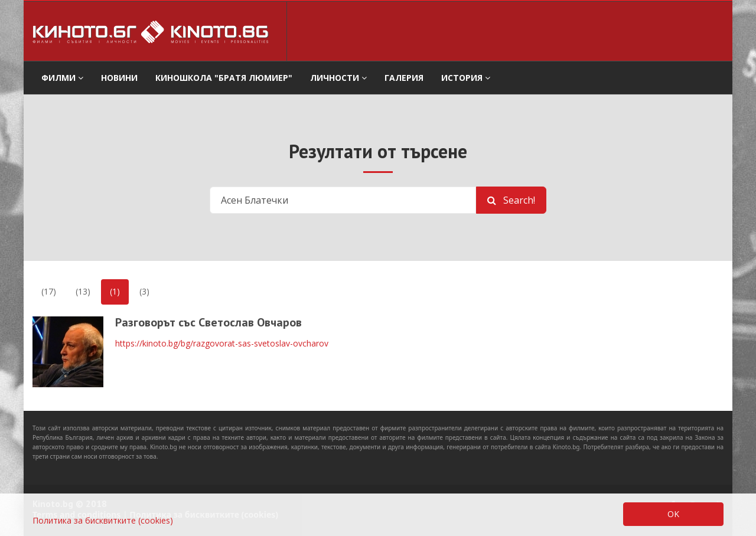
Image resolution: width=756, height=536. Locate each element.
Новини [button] (119, 78)
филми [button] (62, 78)
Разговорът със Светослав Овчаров (208, 322)
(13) (83, 291)
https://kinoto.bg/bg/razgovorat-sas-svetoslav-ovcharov (222, 343)
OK (673, 514)
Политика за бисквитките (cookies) (103, 520)
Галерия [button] (404, 78)
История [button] (466, 78)
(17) (49, 291)
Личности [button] (338, 78)
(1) (115, 291)
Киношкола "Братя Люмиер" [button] (224, 78)
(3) (144, 291)
